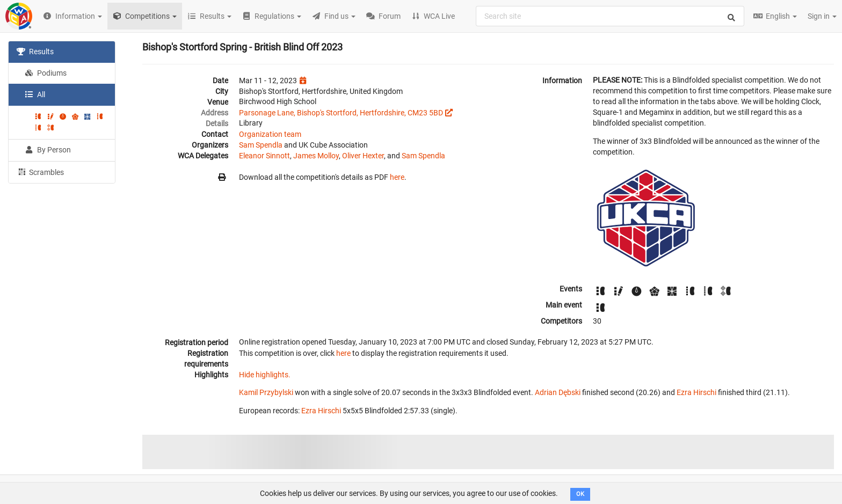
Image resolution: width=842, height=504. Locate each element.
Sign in (822, 16)
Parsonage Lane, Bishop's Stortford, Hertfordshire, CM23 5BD (341, 113)
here (397, 177)
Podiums (46, 73)
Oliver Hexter (363, 156)
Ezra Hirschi (696, 392)
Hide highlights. (265, 375)
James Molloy (316, 156)
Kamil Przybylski (266, 392)
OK (580, 494)
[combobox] (610, 16)
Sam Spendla (261, 145)
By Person (48, 150)
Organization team (270, 134)
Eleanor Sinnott (264, 156)
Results (35, 52)
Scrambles (40, 172)
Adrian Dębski (558, 392)
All (35, 94)
